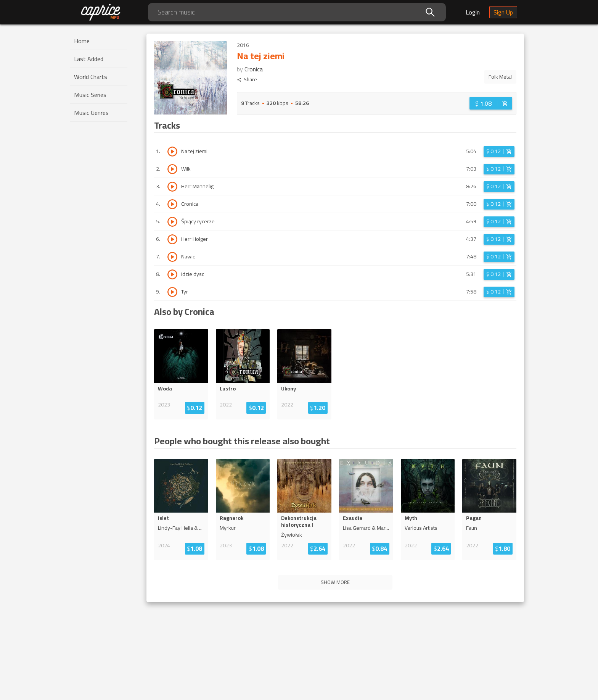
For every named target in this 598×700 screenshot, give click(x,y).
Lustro (228, 389)
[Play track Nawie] (172, 257)
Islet (163, 518)
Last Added (89, 59)
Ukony (289, 389)
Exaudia (353, 518)
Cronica (254, 69)
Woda (165, 389)
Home (82, 41)
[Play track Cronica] (172, 204)
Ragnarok (231, 518)
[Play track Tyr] (172, 292)
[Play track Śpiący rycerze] (172, 222)
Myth (411, 518)
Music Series (90, 95)
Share (247, 80)
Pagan (474, 518)
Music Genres (91, 113)
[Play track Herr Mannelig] (172, 187)
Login (473, 12)
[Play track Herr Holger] (172, 239)
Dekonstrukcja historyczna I (299, 521)
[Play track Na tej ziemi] (172, 152)
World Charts (91, 77)
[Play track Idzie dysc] (172, 274)
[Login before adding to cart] (491, 103)
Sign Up (503, 12)
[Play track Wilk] (172, 169)
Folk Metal (500, 77)
